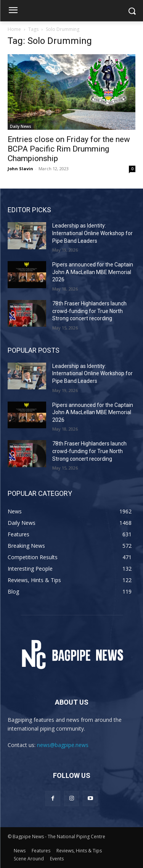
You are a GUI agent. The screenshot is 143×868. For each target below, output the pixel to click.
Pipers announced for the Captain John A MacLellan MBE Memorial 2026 (93, 272)
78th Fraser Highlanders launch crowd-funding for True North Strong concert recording (89, 311)
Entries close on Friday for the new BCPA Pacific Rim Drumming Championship (69, 149)
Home (14, 29)
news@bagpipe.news (63, 745)
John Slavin (20, 169)
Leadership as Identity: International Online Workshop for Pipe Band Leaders (92, 233)
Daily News (21, 126)
